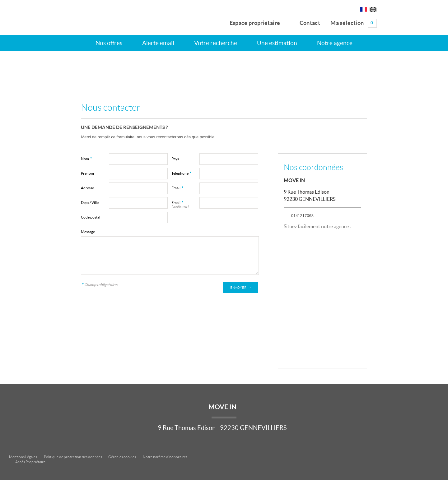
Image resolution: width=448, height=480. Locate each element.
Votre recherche (216, 43)
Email (177, 188)
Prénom (87, 173)
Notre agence (335, 43)
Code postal (91, 217)
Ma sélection (353, 23)
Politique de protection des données (73, 457)
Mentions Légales (23, 457)
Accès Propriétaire (30, 462)
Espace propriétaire (251, 22)
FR (364, 11)
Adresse (87, 188)
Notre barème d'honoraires (165, 457)
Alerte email (158, 43)
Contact (305, 22)
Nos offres (109, 43)
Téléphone (181, 173)
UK (373, 11)
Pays (175, 159)
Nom (86, 159)
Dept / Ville (90, 203)
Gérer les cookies (122, 457)
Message (88, 232)
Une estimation (277, 43)
